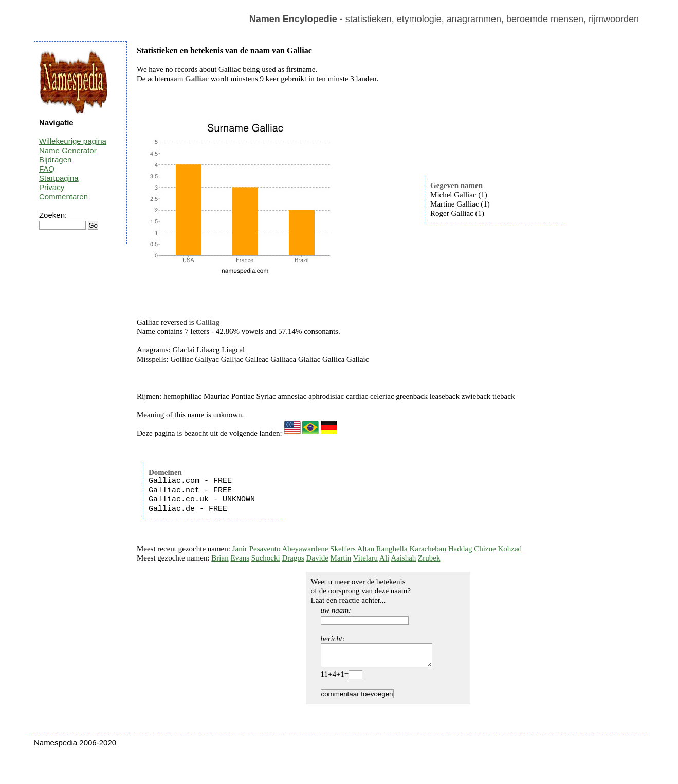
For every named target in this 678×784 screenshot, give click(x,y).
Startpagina (59, 178)
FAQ (47, 169)
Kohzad (510, 549)
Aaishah (403, 558)
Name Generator (68, 150)
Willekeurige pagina (73, 141)
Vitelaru (365, 558)
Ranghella (392, 549)
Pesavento (265, 549)
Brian (220, 558)
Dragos (293, 558)
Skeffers (343, 549)
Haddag (460, 549)
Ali (384, 558)
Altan (366, 549)
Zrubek (429, 558)
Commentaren (63, 197)
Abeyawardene (305, 549)
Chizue (485, 549)
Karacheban (428, 549)
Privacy (52, 187)
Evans (240, 558)
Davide (317, 558)
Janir (240, 549)
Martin (341, 558)
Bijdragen (55, 160)
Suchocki (266, 558)
